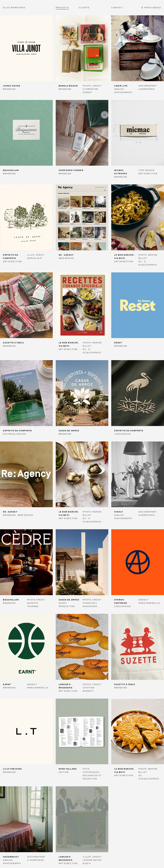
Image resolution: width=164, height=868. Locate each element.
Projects (62, 8)
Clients (84, 8)
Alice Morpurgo (14, 8)
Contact (117, 8)
